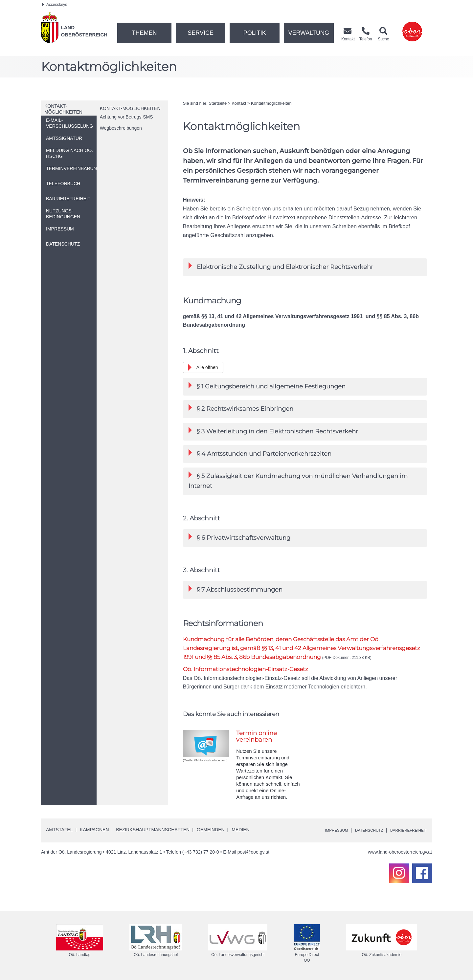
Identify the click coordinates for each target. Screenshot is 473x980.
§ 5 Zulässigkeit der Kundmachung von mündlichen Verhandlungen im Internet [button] (298, 480)
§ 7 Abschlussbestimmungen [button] (236, 589)
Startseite (218, 103)
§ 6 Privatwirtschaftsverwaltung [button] (239, 537)
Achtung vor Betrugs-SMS (126, 117)
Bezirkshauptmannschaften (153, 830)
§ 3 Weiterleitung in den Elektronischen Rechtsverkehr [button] (273, 431)
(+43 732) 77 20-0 (201, 852)
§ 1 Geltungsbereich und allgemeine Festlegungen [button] (267, 386)
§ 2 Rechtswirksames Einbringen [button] (241, 408)
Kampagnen (94, 830)
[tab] (305, 267)
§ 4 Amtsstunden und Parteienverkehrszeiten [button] (260, 453)
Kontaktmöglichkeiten (271, 103)
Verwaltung (309, 33)
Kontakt (239, 103)
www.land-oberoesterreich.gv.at (400, 852)
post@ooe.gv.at (253, 852)
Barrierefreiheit (405, 830)
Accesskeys (55, 5)
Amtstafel (59, 830)
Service (201, 33)
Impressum (320, 830)
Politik (255, 33)
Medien (240, 830)
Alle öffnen (207, 367)
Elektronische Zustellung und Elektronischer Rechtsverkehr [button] (281, 266)
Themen (144, 33)
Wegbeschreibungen (121, 128)
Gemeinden (211, 830)
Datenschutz (359, 830)
